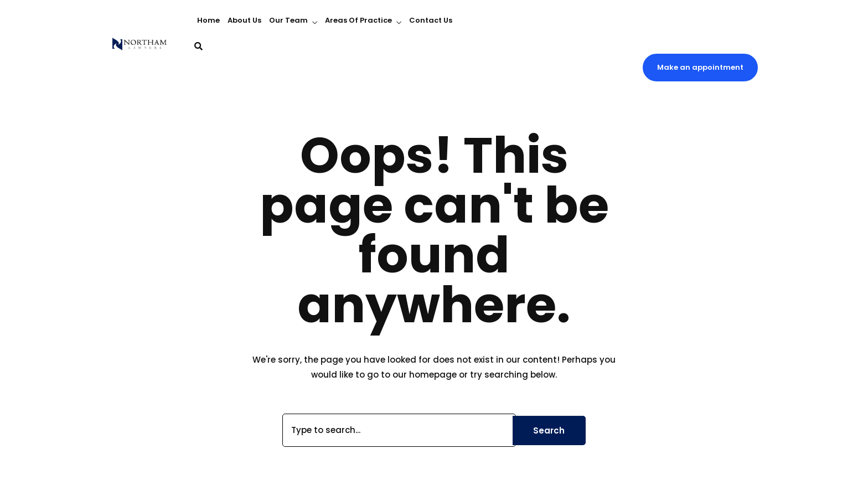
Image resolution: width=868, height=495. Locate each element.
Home (208, 20)
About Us (244, 20)
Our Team (288, 20)
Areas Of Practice (358, 20)
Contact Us (431, 20)
